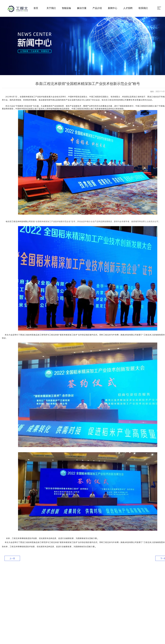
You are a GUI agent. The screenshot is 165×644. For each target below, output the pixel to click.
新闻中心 (113, 8)
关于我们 (51, 8)
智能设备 (67, 8)
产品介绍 (97, 8)
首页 (36, 8)
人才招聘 (128, 8)
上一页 (12, 558)
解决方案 (82, 8)
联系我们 (143, 8)
